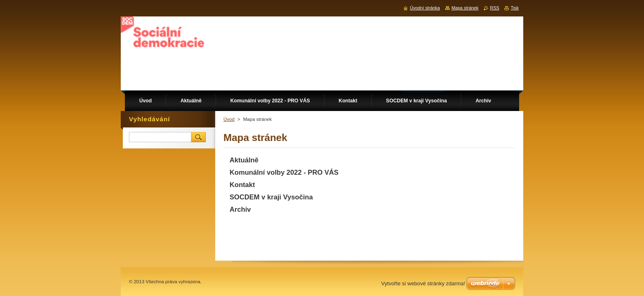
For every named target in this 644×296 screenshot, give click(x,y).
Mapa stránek (465, 8)
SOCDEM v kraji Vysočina (271, 197)
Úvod (229, 119)
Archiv (240, 209)
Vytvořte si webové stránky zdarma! (423, 283)
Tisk (515, 8)
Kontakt (242, 185)
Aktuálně (244, 160)
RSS (494, 8)
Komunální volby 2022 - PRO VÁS (284, 172)
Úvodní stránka (425, 8)
